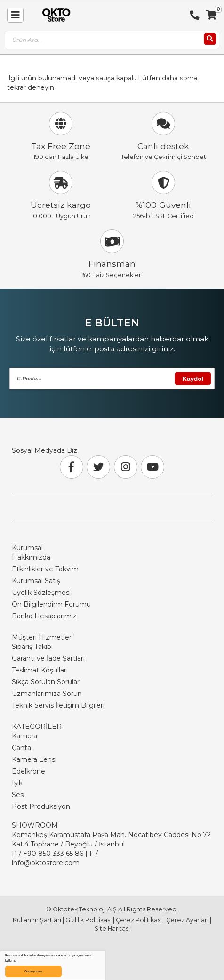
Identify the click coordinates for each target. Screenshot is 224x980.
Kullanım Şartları (37, 920)
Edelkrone (28, 771)
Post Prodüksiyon (41, 806)
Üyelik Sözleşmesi (41, 593)
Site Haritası (112, 929)
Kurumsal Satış (36, 581)
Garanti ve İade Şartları (48, 658)
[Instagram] (126, 467)
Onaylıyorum (33, 971)
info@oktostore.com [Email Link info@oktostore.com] (46, 863)
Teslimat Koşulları (40, 670)
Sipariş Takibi (32, 647)
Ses (18, 795)
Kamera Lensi (34, 759)
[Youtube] (152, 467)
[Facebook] (72, 467)
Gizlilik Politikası (88, 920)
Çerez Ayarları (187, 920)
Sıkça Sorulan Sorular (46, 682)
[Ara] (210, 39)
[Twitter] (98, 467)
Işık (17, 783)
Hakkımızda (31, 557)
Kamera (24, 736)
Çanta (21, 748)
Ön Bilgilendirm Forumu (51, 604)
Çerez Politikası (139, 920)
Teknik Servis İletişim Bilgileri (58, 705)
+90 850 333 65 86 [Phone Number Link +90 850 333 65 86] (53, 854)
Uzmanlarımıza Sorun (47, 694)
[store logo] (54, 15)
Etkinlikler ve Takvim (45, 569)
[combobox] (112, 40)
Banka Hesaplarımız (44, 616)
